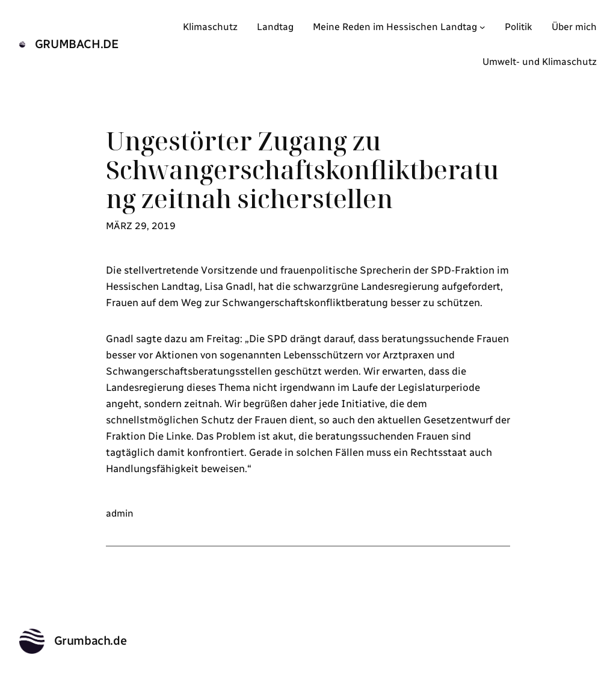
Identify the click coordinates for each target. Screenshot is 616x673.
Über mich (574, 27)
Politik (519, 27)
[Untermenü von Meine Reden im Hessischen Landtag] (482, 27)
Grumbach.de (77, 44)
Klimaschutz (210, 27)
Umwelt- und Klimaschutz (540, 62)
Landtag (275, 27)
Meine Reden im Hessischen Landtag (395, 27)
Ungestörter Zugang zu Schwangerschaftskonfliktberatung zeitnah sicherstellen (302, 170)
